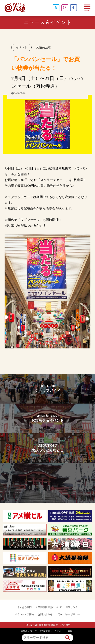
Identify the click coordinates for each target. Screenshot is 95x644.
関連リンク (72, 607)
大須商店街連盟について (49, 607)
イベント (21, 48)
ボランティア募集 (24, 614)
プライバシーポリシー (68, 614)
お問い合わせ (45, 614)
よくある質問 (24, 607)
